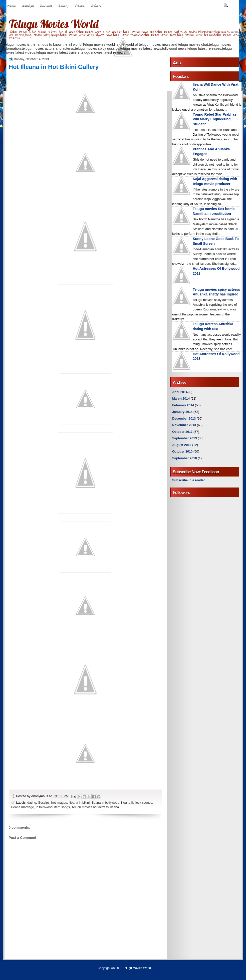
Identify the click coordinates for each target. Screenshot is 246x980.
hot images (59, 803)
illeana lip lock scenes (137, 803)
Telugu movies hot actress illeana (95, 807)
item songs (62, 807)
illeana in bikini (79, 803)
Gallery (63, 5)
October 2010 (182, 451)
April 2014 (180, 392)
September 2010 (185, 458)
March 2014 (181, 398)
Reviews (46, 5)
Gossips (28, 5)
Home (12, 5)
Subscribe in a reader (189, 480)
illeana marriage (23, 807)
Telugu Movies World (54, 24)
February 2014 (183, 405)
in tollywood (44, 807)
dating (32, 803)
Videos (80, 5)
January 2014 (183, 412)
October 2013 (182, 432)
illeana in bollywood (105, 803)
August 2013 (182, 445)
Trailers (96, 5)
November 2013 (184, 425)
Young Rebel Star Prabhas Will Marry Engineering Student (215, 119)
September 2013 (185, 438)
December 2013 (184, 418)
